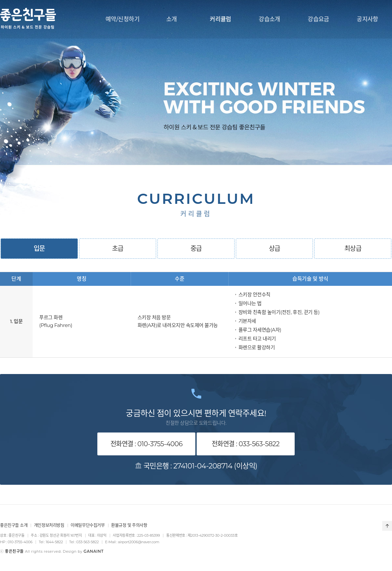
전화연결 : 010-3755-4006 (146, 444)
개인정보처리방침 (49, 525)
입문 (39, 249)
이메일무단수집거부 (88, 525)
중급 (196, 249)
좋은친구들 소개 (14, 525)
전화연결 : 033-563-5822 (246, 444)
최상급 (353, 249)
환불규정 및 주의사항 (129, 525)
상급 (275, 249)
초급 (118, 249)
